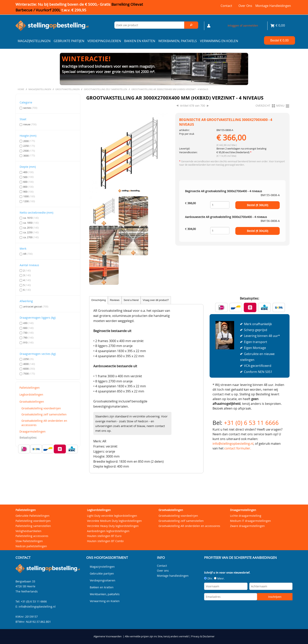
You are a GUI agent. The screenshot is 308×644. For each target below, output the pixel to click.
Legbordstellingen (31, 394)
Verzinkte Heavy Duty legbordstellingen (113, 526)
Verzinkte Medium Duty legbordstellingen (114, 521)
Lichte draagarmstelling (246, 516)
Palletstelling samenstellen (33, 526)
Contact (226, 6)
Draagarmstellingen (33, 431)
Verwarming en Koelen (219, 41)
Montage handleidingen (273, 6)
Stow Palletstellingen (29, 541)
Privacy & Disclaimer (203, 636)
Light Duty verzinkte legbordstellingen (112, 516)
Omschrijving (99, 300)
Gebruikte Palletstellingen (33, 516)
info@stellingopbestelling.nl (233, 444)
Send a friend (131, 300)
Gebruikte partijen (69, 41)
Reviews (115, 300)
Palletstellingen (30, 388)
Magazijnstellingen (34, 41)
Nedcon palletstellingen (31, 546)
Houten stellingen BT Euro (104, 536)
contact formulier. (238, 448)
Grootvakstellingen (32, 402)
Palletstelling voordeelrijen (33, 521)
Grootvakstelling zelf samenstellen (44, 414)
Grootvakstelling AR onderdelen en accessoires (44, 423)
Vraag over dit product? (156, 300)
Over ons (245, 6)
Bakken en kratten (140, 41)
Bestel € (279, 40)
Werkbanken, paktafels (178, 41)
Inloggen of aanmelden (243, 25)
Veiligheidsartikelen (28, 531)
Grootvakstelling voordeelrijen (41, 408)
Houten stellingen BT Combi (105, 541)
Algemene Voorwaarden (108, 636)
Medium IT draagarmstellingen (250, 521)
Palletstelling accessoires (32, 536)
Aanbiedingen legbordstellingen (108, 531)
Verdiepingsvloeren (104, 41)
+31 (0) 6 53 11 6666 (251, 423)
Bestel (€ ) (258, 205)
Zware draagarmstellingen (247, 526)
